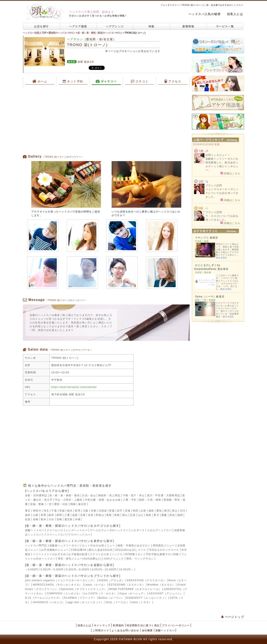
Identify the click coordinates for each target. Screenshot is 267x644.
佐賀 (28, 519)
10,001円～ (126, 569)
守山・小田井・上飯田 (69, 500)
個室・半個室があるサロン (134, 546)
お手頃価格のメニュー (55, 550)
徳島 (149, 515)
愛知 (159, 511)
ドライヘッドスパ (55, 535)
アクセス (173, 81)
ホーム (40, 81)
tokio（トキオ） (142, 602)
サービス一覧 (225, 26)
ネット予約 (73, 81)
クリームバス (55, 530)
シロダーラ (138, 530)
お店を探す (42, 26)
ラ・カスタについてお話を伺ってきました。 (222, 218)
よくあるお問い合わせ (125, 630)
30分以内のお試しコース (131, 550)
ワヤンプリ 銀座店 (207, 238)
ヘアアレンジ (115, 26)
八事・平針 (130, 500)
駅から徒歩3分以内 (101, 550)
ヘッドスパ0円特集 (123, 554)
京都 (93, 511)
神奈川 (37, 511)
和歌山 (100, 515)
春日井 (82, 504)
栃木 (70, 511)
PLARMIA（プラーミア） (80, 598)
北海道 (103, 511)
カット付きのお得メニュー (98, 546)
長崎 (36, 519)
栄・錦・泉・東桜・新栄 (65, 495)
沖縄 (78, 519)
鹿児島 (69, 519)
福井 (28, 515)
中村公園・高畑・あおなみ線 (103, 500)
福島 (151, 511)
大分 (51, 519)
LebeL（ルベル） (95, 585)
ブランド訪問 (214, 186)
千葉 (54, 511)
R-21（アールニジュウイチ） (43, 598)
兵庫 (83, 515)
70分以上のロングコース (164, 550)
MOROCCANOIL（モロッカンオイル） (58, 585)
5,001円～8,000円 (78, 569)
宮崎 (59, 519)
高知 (172, 515)
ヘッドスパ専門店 (36, 546)
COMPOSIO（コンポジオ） (64, 593)
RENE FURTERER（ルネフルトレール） (135, 589)
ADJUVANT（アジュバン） (166, 593)
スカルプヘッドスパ (159, 530)
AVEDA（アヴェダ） (111, 580)
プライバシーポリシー (176, 625)
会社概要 (147, 630)
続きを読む (222, 258)
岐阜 (51, 515)
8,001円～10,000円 (104, 569)
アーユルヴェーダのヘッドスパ (109, 530)
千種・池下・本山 (134, 495)
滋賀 (75, 515)
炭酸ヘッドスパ (35, 530)
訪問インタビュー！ (218, 155)
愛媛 (164, 515)
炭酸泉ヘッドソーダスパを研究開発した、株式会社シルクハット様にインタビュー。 (222, 164)
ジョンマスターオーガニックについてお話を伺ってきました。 (222, 193)
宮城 (128, 511)
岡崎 (73, 504)
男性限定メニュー (164, 546)
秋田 (136, 511)
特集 (152, 26)
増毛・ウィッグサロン (140, 559)
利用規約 (118, 625)
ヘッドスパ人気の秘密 (205, 14)
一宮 (49, 504)
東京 (28, 511)
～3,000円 (31, 569)
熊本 (43, 519)
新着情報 (188, 26)
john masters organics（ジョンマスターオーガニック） (61, 580)
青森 (112, 511)
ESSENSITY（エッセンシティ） (147, 598)
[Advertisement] (106, 121)
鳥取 (109, 515)
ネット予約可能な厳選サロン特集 (158, 554)
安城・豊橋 (37, 504)
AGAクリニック (114, 559)
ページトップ (233, 617)
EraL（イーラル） (118, 602)
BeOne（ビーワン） (111, 598)
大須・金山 (89, 495)
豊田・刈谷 (61, 504)
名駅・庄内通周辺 (36, 495)
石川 (183, 511)
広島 (133, 515)
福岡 (180, 515)
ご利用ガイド (101, 630)
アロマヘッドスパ (79, 535)
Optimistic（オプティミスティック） (84, 589)
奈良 (91, 515)
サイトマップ (102, 625)
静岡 (59, 515)
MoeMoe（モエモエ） (161, 585)
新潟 (167, 511)
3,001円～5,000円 (52, 569)
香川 (156, 515)
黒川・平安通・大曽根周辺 (164, 495)
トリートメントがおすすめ (49, 554)
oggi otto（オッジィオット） (86, 602)
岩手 (120, 511)
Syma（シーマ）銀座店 (210, 297)
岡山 (125, 515)
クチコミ (140, 81)
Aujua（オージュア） (133, 593)
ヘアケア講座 (78, 26)
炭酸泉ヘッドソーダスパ (65, 546)
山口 (141, 515)
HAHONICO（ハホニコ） (49, 602)
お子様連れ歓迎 (78, 554)
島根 (117, 515)
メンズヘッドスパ (77, 530)
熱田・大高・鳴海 (150, 500)
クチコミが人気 (99, 554)
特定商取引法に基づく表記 (143, 625)
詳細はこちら (230, 173)
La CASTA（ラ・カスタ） (101, 593)
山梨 (36, 515)
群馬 (78, 511)
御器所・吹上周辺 (109, 495)
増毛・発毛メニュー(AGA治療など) (80, 559)
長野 (43, 515)
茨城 (62, 511)
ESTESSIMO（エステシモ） (127, 585)
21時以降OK (79, 550)
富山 (175, 511)
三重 (67, 515)
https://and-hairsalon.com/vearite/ (74, 387)
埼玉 (46, 511)
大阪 (86, 511)
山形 (143, 511)
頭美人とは (235, 14)
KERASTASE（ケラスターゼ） (146, 580)
